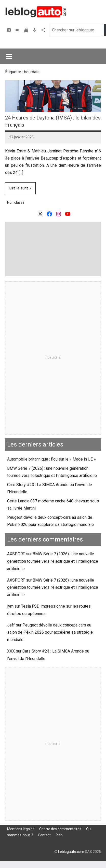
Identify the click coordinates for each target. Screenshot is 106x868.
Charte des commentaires (60, 829)
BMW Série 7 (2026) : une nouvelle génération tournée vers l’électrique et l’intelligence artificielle (53, 561)
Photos (9, 30)
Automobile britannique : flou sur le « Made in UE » (51, 459)
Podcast (35, 30)
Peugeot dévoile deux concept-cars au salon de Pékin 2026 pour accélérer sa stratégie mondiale (50, 632)
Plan (59, 835)
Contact (44, 835)
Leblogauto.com (71, 852)
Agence (44, 30)
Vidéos (18, 30)
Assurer (27, 30)
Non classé (16, 202)
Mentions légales (21, 829)
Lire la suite (19, 188)
